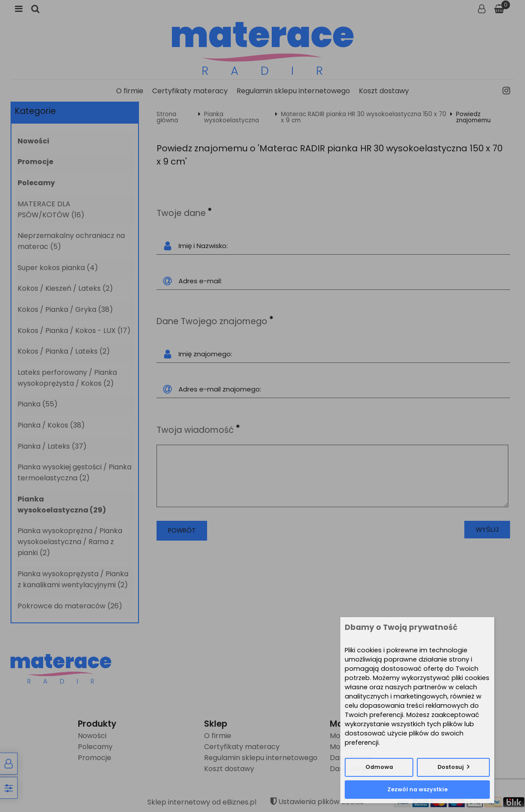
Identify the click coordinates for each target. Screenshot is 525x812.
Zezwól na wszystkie (417, 789)
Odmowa (379, 767)
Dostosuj (451, 767)
